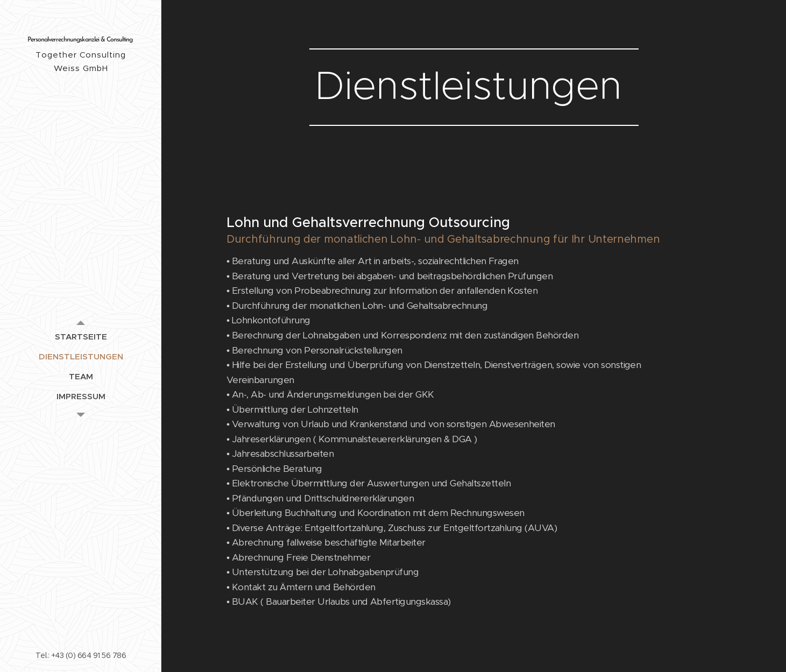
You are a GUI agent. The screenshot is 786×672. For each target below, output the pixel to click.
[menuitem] (81, 337)
